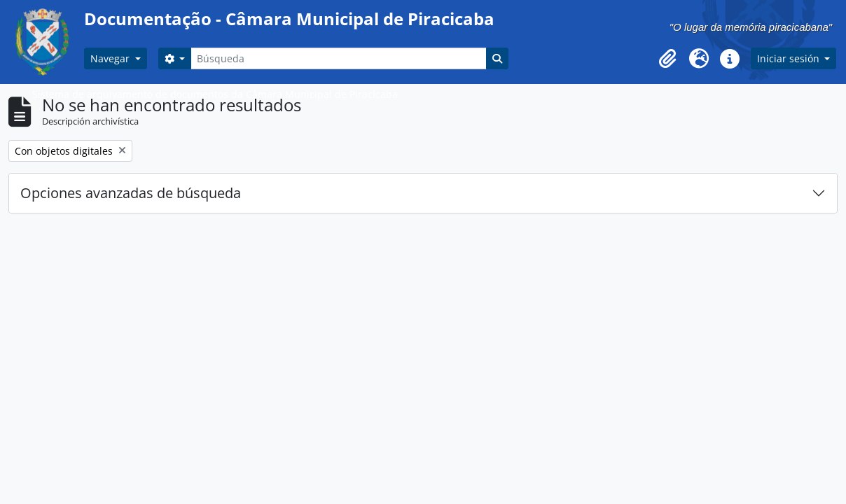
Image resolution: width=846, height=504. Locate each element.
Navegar (111, 58)
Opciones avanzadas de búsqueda (131, 193)
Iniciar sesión (790, 58)
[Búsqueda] (338, 58)
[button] (668, 59)
